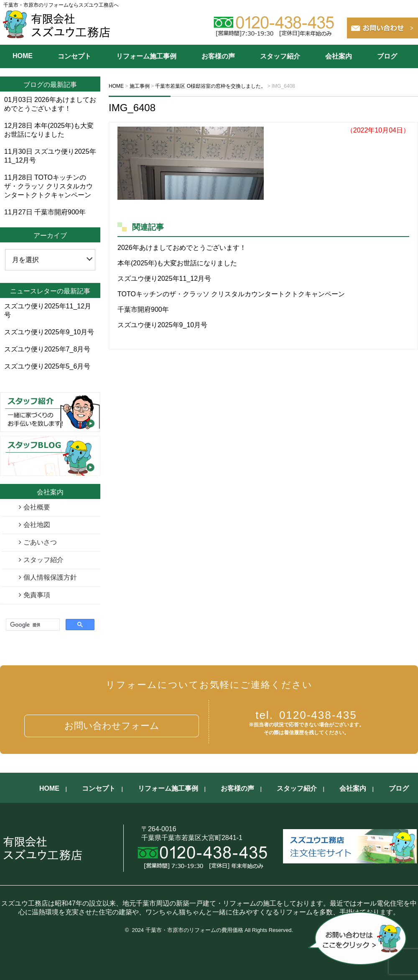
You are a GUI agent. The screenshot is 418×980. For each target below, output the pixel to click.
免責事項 (37, 595)
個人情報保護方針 (50, 577)
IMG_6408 (132, 108)
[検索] (32, 625)
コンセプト (74, 56)
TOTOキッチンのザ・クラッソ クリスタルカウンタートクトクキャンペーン (231, 294)
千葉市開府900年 (143, 309)
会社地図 (37, 525)
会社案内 (339, 56)
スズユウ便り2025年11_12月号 (164, 279)
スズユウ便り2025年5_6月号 (47, 366)
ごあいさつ (40, 542)
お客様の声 (218, 56)
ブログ (387, 56)
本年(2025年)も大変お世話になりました (177, 263)
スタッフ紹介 (280, 56)
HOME (23, 56)
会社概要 (37, 507)
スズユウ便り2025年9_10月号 (162, 325)
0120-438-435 (306, 715)
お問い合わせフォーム (112, 726)
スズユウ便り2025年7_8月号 (47, 349)
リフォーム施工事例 (146, 56)
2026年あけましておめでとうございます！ (182, 248)
